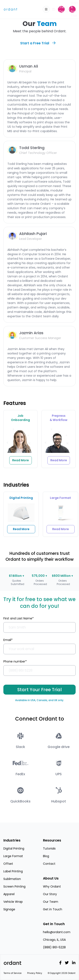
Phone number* (15, 661)
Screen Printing (14, 886)
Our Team (51, 902)
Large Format (13, 856)
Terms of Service (13, 973)
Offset (8, 864)
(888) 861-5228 (54, 947)
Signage (9, 909)
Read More (21, 529)
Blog (46, 856)
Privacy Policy (35, 973)
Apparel (9, 894)
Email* (8, 640)
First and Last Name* (19, 618)
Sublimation (12, 879)
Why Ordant (52, 886)
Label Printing (13, 871)
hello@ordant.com (57, 932)
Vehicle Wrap (13, 902)
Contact (49, 864)
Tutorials (49, 848)
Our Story (50, 894)
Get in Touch (53, 909)
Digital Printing (14, 848)
